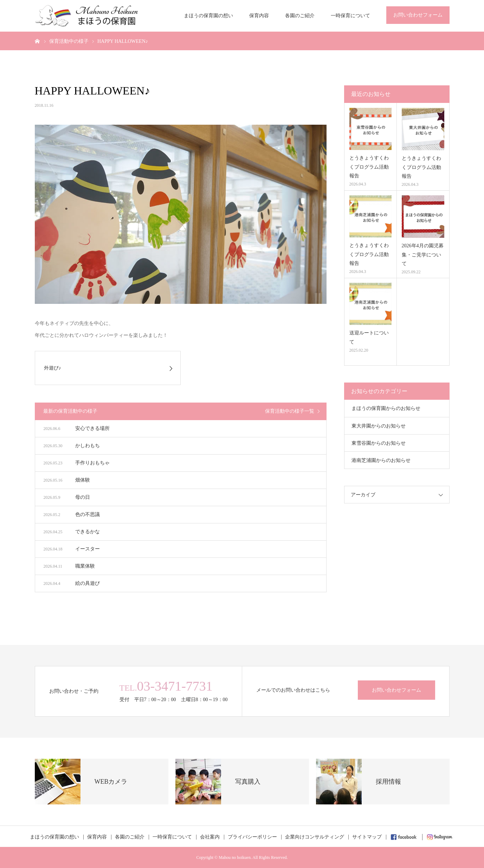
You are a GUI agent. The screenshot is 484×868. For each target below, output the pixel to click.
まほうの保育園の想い (208, 16)
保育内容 (259, 16)
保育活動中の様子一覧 (290, 411)
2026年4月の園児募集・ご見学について (423, 254)
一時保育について (350, 16)
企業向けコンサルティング (315, 837)
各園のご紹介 (300, 16)
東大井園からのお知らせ (379, 426)
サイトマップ (367, 837)
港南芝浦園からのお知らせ (381, 460)
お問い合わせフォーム (418, 15)
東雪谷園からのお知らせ (379, 443)
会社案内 (210, 837)
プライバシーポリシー (252, 837)
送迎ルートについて (369, 337)
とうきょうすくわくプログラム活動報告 (369, 167)
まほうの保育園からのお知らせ (386, 408)
